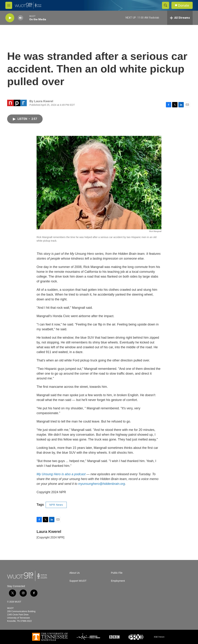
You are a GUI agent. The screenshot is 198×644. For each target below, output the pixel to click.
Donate (184, 5)
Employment (118, 581)
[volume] (21, 18)
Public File (117, 573)
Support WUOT (78, 581)
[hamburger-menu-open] (9, 5)
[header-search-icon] (166, 5)
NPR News (56, 505)
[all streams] (180, 18)
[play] (10, 18)
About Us (75, 573)
